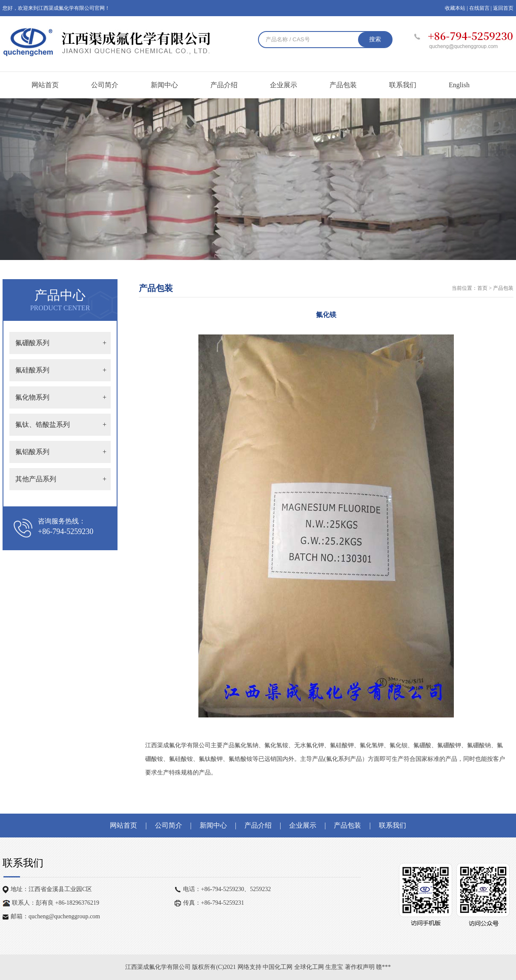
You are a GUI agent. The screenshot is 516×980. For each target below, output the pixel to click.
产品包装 (343, 85)
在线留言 (479, 8)
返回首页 (503, 8)
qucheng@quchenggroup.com (64, 916)
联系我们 (403, 85)
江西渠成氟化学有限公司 (158, 967)
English (459, 85)
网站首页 (45, 85)
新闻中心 (164, 85)
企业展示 (284, 85)
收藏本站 (455, 8)
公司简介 (105, 85)
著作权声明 (361, 967)
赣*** (383, 967)
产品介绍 (224, 85)
